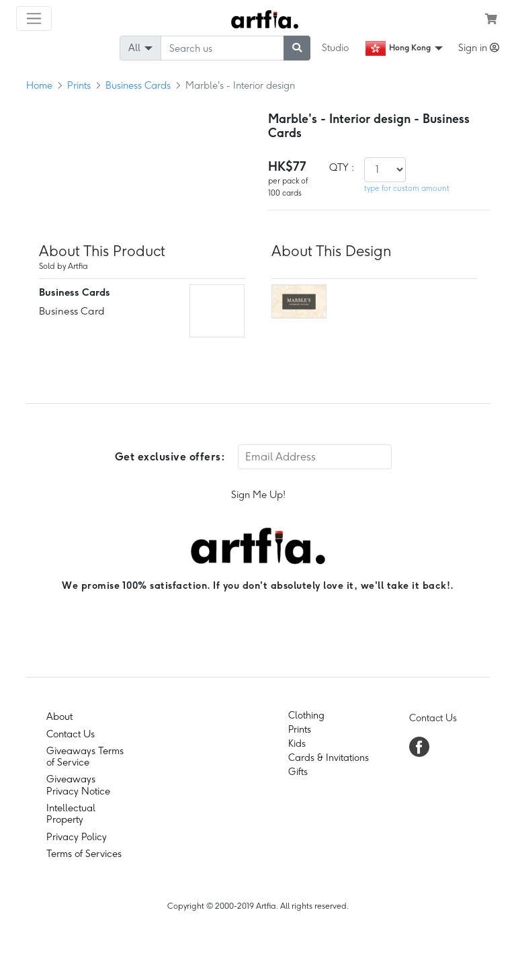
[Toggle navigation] (34, 18)
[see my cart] (491, 19)
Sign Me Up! (258, 495)
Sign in (479, 48)
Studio (335, 48)
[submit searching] (297, 48)
